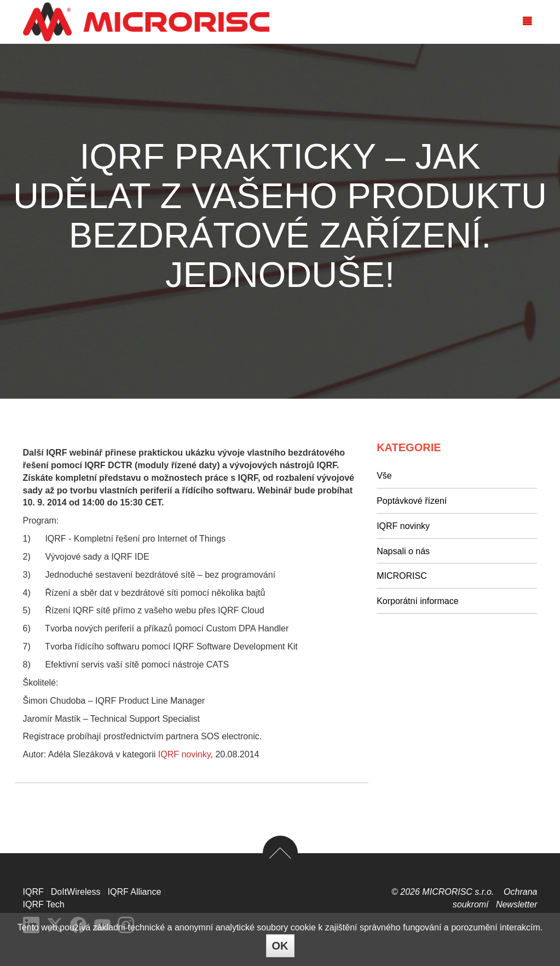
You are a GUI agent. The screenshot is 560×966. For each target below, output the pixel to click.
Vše (384, 476)
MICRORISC (402, 576)
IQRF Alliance (135, 892)
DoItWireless (76, 892)
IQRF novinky (184, 754)
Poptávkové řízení (412, 501)
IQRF (33, 892)
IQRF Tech (44, 904)
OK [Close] (280, 946)
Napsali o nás (403, 551)
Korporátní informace (417, 601)
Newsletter (517, 904)
